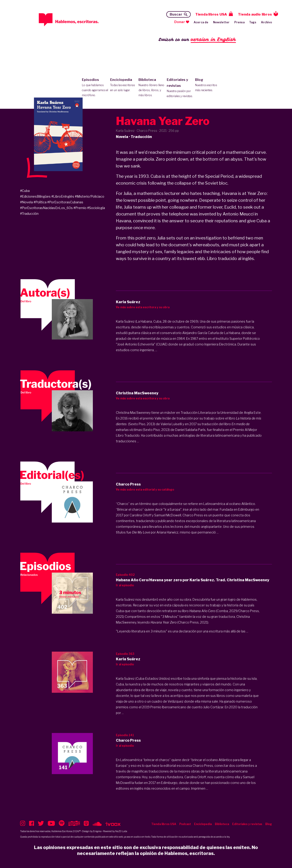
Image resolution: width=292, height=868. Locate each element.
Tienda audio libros (255, 14)
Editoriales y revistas (180, 88)
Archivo (266, 22)
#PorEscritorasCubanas (65, 202)
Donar (180, 22)
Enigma (97, 831)
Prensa (239, 22)
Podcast (185, 824)
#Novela (26, 202)
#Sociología (96, 208)
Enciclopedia (123, 85)
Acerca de (201, 22)
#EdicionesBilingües (35, 196)
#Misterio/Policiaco (90, 196)
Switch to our (197, 40)
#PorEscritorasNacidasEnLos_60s (46, 208)
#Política (40, 202)
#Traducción (29, 214)
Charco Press (203, 766)
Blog (208, 85)
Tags (253, 22)
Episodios (95, 88)
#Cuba (25, 191)
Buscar (176, 14)
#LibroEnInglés (63, 196)
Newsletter (221, 22)
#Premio (80, 208)
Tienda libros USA (211, 14)
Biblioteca (152, 88)
